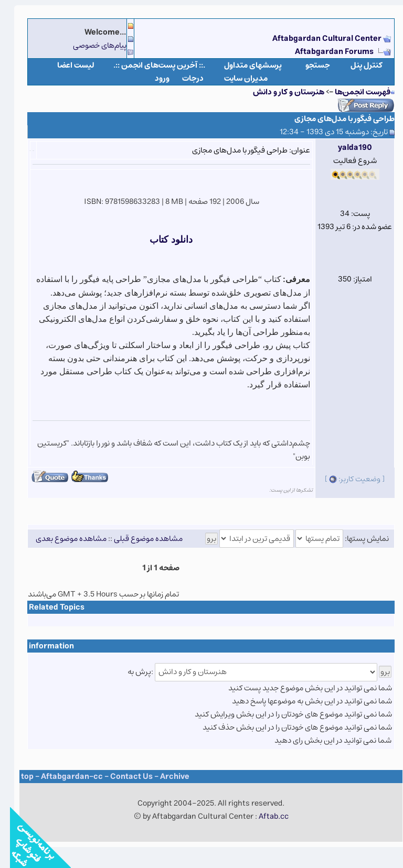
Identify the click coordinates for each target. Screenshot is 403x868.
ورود (152, 78)
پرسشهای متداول (243, 65)
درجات (183, 78)
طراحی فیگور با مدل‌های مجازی (335, 119)
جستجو (308, 65)
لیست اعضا (66, 65)
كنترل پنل (357, 65)
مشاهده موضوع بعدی (61, 539)
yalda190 (345, 148)
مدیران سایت (236, 78)
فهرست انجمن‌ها (353, 92)
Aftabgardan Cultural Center (318, 39)
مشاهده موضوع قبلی (138, 539)
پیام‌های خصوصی (90, 45)
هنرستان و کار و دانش (279, 92)
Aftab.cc (264, 816)
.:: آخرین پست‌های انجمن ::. (149, 65)
